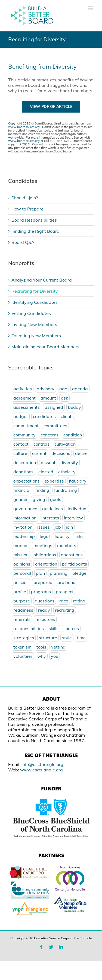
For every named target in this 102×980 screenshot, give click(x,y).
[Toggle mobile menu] (91, 8)
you (55, 656)
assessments (27, 407)
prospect (65, 592)
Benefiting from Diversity (42, 66)
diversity (69, 462)
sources (71, 628)
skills (54, 628)
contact (21, 444)
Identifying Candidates (35, 302)
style (67, 638)
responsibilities (29, 628)
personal (22, 573)
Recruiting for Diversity (35, 291)
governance (25, 509)
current (39, 453)
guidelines (52, 509)
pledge (79, 573)
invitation (23, 527)
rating (79, 601)
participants (75, 564)
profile (20, 592)
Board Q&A (23, 242)
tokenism (22, 647)
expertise (54, 481)
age (63, 389)
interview (73, 518)
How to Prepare (27, 209)
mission (21, 555)
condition (73, 435)
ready (44, 610)
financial (22, 490)
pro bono (66, 582)
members (67, 545)
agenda (80, 389)
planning (59, 573)
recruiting (65, 610)
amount (48, 398)
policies (21, 582)
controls (41, 444)
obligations (45, 555)
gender (21, 499)
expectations (27, 481)
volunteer (23, 656)
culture (20, 453)
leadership (24, 536)
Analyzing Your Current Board (42, 280)
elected (46, 472)
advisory (46, 389)
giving (39, 499)
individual (78, 509)
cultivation (65, 444)
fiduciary (78, 481)
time (81, 638)
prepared (43, 582)
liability (62, 536)
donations (23, 472)
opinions (22, 564)
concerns (50, 435)
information (25, 518)
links (79, 536)
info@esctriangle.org (42, 764)
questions (45, 601)
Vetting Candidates (31, 313)
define (81, 453)
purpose (22, 601)
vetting (58, 647)
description (25, 462)
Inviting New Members (34, 324)
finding (42, 490)
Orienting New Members (36, 336)
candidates (44, 416)
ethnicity (67, 472)
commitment (26, 426)
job (58, 527)
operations (72, 555)
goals (56, 499)
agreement (24, 398)
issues (44, 527)
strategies (24, 638)
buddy (75, 407)
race (64, 601)
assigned (54, 407)
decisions (61, 453)
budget (21, 416)
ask (64, 398)
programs (41, 592)
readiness (23, 610)
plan (40, 573)
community (24, 435)
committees (55, 426)
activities (23, 389)
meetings (43, 545)
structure (48, 638)
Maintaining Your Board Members (45, 347)
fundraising (66, 490)
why (42, 656)
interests (50, 518)
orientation (46, 564)
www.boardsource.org (24, 127)
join (69, 527)
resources (45, 619)
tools (41, 647)
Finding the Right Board (35, 231)
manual (21, 545)
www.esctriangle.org (41, 770)
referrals (22, 619)
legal (45, 536)
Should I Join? (25, 198)
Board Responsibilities (34, 220)
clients (67, 416)
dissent (48, 462)
